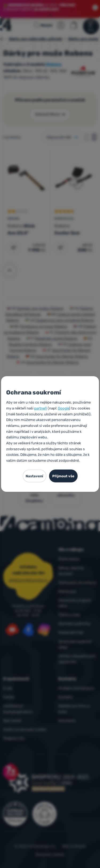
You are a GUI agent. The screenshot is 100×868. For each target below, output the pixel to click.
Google (63, 408)
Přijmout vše (63, 476)
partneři (41, 408)
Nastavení (34, 476)
